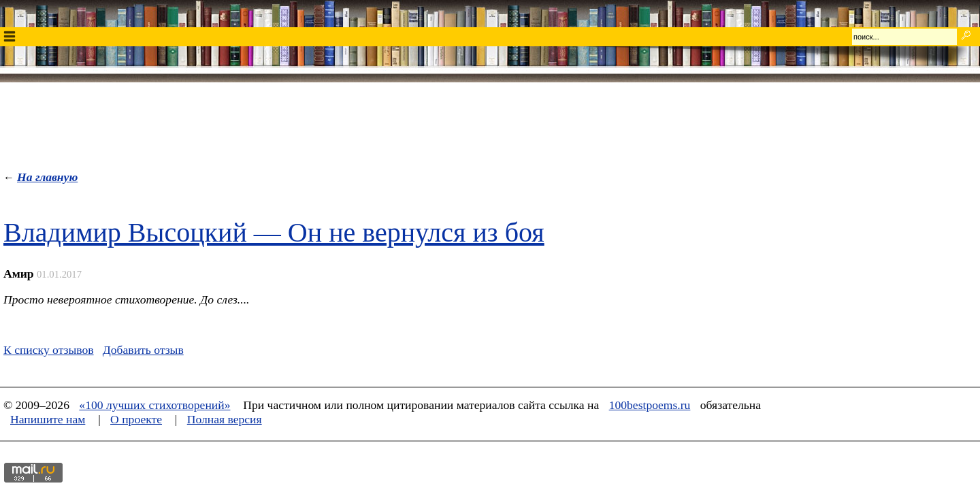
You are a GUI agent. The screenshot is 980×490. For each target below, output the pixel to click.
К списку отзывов (49, 350)
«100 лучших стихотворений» (154, 405)
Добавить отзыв (143, 350)
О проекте (136, 419)
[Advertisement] (490, 123)
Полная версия (225, 419)
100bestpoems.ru (650, 405)
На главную (47, 177)
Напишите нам (48, 419)
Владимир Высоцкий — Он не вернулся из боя (274, 232)
